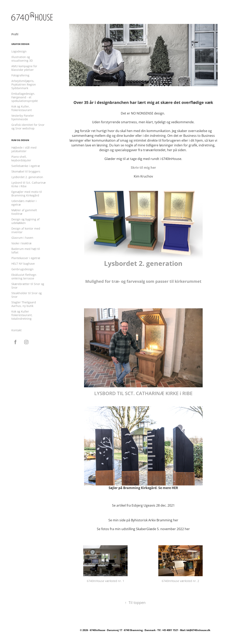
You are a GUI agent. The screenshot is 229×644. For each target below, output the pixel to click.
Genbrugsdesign (22, 269)
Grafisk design (20, 44)
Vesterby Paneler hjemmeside (23, 117)
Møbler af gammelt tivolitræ (24, 212)
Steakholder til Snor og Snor (27, 295)
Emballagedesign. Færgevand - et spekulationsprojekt (25, 97)
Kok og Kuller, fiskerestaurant (22, 108)
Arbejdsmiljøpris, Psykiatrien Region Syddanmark (24, 84)
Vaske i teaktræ (21, 243)
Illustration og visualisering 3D (22, 59)
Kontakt (16, 330)
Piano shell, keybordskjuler (21, 158)
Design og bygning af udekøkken (25, 221)
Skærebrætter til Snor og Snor (28, 286)
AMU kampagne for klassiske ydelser (24, 68)
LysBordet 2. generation (27, 177)
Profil (15, 34)
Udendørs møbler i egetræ (24, 203)
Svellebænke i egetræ (26, 166)
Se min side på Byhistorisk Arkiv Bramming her (143, 520)
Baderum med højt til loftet (26, 251)
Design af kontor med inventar (26, 230)
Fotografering (20, 75)
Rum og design (20, 140)
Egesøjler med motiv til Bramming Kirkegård (27, 194)
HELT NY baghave (23, 264)
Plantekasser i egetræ (26, 258)
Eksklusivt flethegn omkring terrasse (24, 277)
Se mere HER (168, 488)
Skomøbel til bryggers (26, 171)
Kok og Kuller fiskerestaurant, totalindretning (22, 315)
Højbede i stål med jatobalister (24, 149)
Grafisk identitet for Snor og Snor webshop (28, 127)
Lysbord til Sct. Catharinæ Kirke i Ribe (29, 184)
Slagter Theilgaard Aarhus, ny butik (24, 304)
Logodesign (19, 51)
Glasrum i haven (22, 238)
